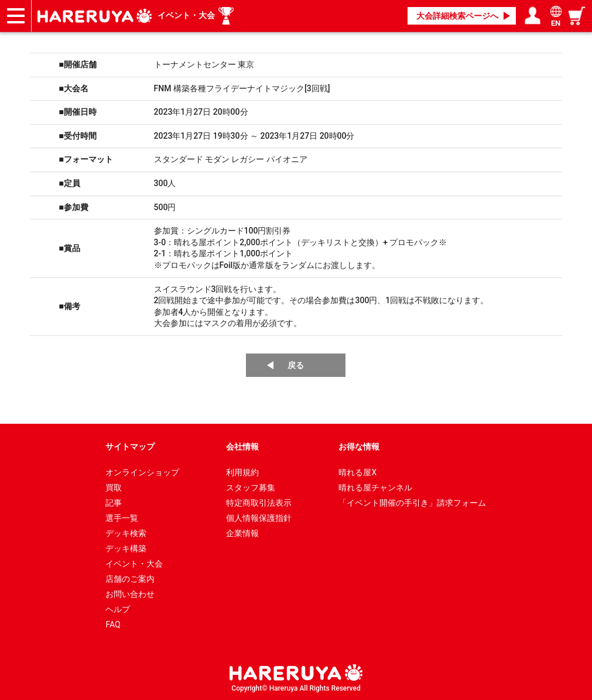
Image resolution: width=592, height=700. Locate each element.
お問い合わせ (130, 594)
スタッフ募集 (251, 488)
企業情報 (242, 533)
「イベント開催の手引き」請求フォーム (412, 503)
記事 (114, 503)
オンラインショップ (142, 472)
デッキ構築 (126, 548)
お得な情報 (359, 447)
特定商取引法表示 (259, 503)
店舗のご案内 (130, 579)
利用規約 (242, 472)
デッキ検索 (126, 533)
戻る (296, 365)
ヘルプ (118, 609)
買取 (114, 488)
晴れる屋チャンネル (375, 488)
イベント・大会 (186, 15)
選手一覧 (122, 518)
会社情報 (242, 447)
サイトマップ (130, 447)
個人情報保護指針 (259, 518)
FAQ (113, 624)
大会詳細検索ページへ (457, 16)
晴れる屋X (357, 472)
